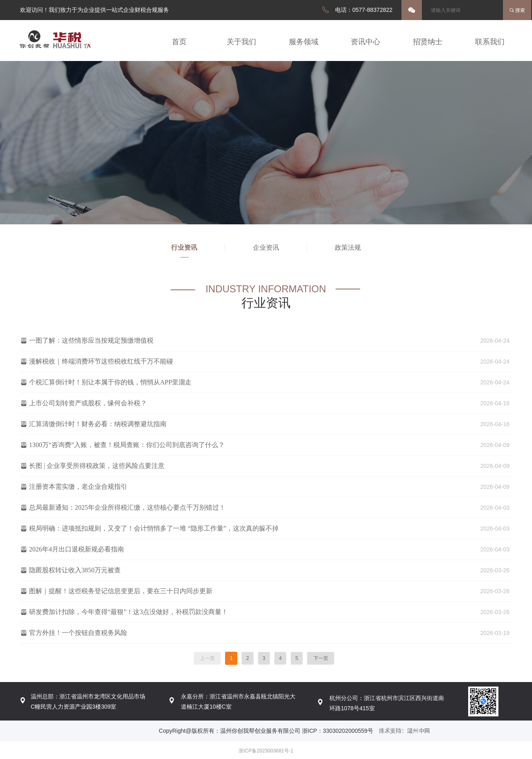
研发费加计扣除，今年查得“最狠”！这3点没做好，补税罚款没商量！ (128, 612)
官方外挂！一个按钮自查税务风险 (78, 633)
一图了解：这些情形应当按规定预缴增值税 (91, 340)
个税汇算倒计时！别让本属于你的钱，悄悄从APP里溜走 (110, 382)
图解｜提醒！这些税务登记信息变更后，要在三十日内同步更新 (121, 591)
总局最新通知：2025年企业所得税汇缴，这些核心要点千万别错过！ (127, 507)
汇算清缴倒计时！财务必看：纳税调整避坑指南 (98, 424)
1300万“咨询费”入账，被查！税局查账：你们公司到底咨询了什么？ (127, 445)
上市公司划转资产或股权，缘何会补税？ (88, 403)
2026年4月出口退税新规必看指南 (77, 549)
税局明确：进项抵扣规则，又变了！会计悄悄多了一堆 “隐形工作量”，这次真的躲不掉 (154, 528)
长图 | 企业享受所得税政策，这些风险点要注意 (97, 466)
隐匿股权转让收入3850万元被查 (75, 570)
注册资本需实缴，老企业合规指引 (78, 487)
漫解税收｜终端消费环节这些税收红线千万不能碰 (101, 361)
